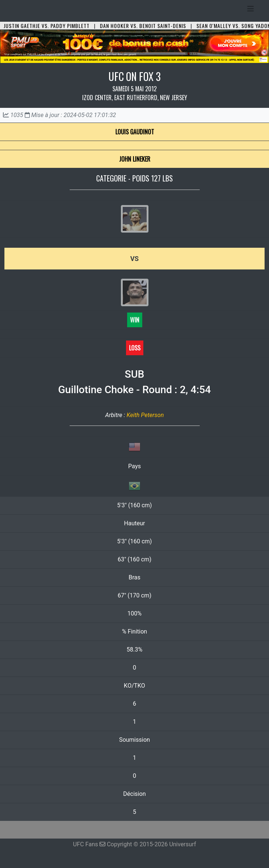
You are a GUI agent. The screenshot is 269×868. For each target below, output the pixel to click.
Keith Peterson (145, 415)
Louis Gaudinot (135, 132)
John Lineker (135, 159)
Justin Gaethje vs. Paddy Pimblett (47, 26)
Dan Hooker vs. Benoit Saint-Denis (143, 26)
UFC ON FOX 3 (134, 76)
